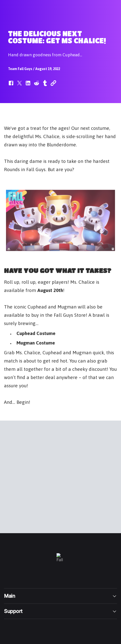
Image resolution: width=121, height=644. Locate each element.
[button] (11, 86)
